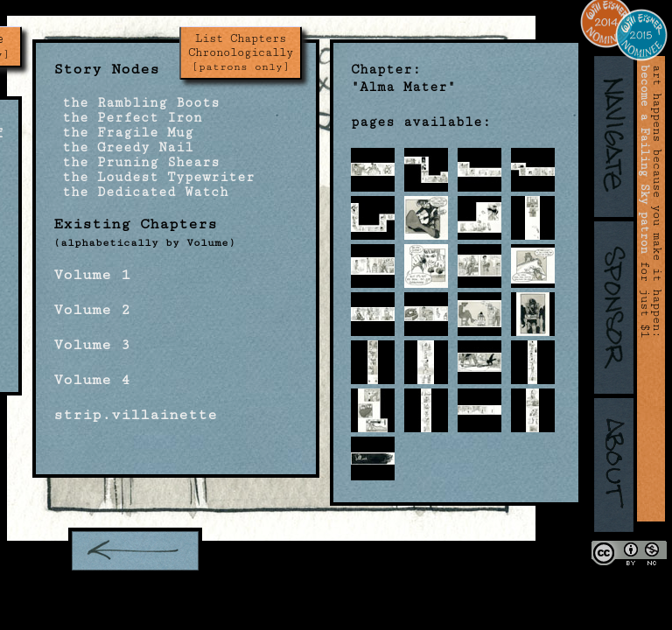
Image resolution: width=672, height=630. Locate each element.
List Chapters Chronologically (241, 52)
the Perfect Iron (128, 118)
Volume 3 (92, 345)
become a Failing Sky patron (645, 159)
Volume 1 (92, 275)
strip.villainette (135, 415)
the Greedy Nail (123, 147)
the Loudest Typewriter (154, 177)
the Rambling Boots (136, 103)
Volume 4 (92, 380)
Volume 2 (92, 310)
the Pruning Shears (136, 162)
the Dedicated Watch (141, 192)
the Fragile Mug (123, 133)
